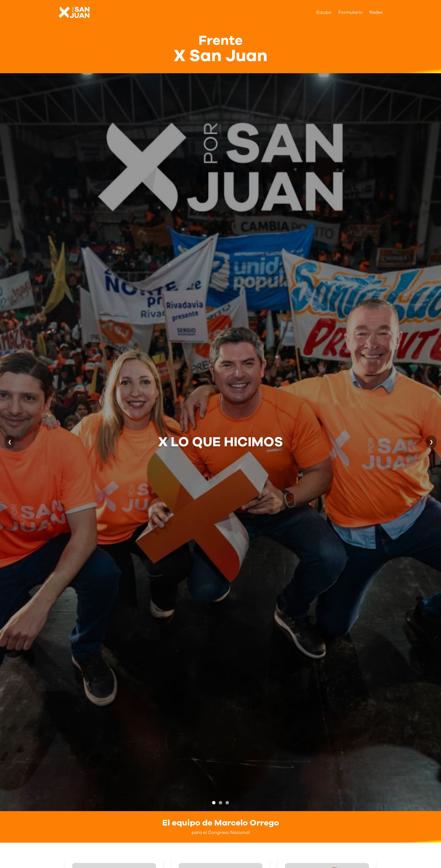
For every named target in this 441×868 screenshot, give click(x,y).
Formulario (350, 12)
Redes (376, 12)
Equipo (324, 12)
